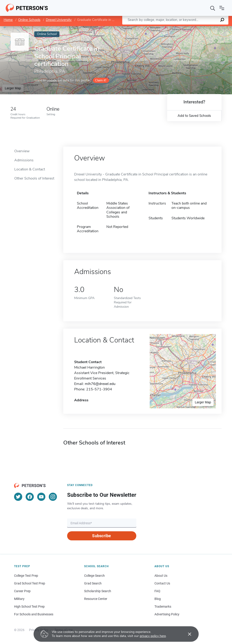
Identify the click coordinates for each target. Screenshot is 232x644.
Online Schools (29, 20)
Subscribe (101, 536)
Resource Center (96, 599)
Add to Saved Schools (194, 116)
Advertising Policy (167, 614)
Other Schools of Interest (34, 178)
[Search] (213, 8)
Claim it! (101, 80)
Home (8, 20)
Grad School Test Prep (30, 583)
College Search (94, 576)
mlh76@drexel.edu (100, 384)
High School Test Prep (29, 607)
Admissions (24, 160)
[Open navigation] (222, 8)
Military (19, 599)
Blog (158, 599)
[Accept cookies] (186, 634)
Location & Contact (30, 169)
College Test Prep (26, 576)
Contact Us (162, 583)
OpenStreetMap (201, 28)
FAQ (157, 591)
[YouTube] (41, 497)
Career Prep (22, 591)
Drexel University (59, 20)
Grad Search (93, 583)
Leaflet (177, 28)
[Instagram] (53, 497)
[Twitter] (18, 497)
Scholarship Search (98, 591)
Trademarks (163, 607)
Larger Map (13, 88)
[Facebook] (30, 497)
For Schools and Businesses (34, 614)
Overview (22, 151)
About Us (161, 576)
